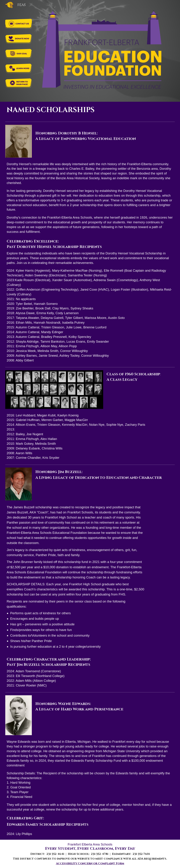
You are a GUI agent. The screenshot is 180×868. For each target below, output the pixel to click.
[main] (90, 111)
